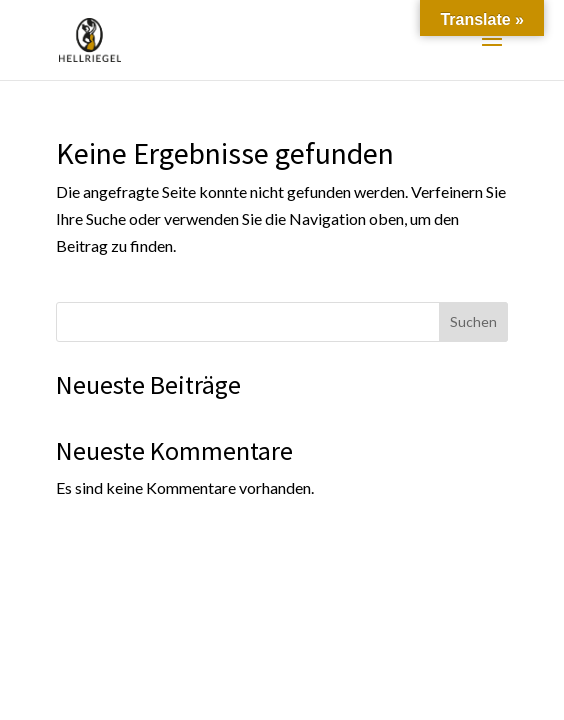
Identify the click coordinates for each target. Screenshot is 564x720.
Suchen (473, 321)
